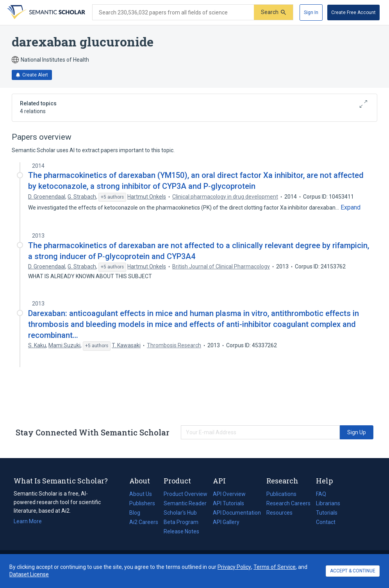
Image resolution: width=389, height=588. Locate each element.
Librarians (328, 503)
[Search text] (173, 12)
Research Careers (288, 503)
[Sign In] (311, 12)
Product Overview (186, 494)
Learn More (28, 521)
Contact (326, 522)
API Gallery (226, 522)
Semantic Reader (185, 503)
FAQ (321, 494)
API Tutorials (228, 503)
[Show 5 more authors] (112, 197)
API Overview (229, 494)
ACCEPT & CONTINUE (353, 571)
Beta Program (181, 522)
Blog (138, 513)
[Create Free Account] (353, 12)
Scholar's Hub (180, 513)
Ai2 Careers (144, 522)
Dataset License (29, 574)
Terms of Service (275, 567)
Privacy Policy (234, 567)
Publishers (142, 503)
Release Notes (181, 531)
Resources (279, 513)
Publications (281, 494)
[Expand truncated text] (351, 208)
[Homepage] (45, 12)
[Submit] (273, 12)
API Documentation (237, 513)
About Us (141, 494)
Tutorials (327, 513)
